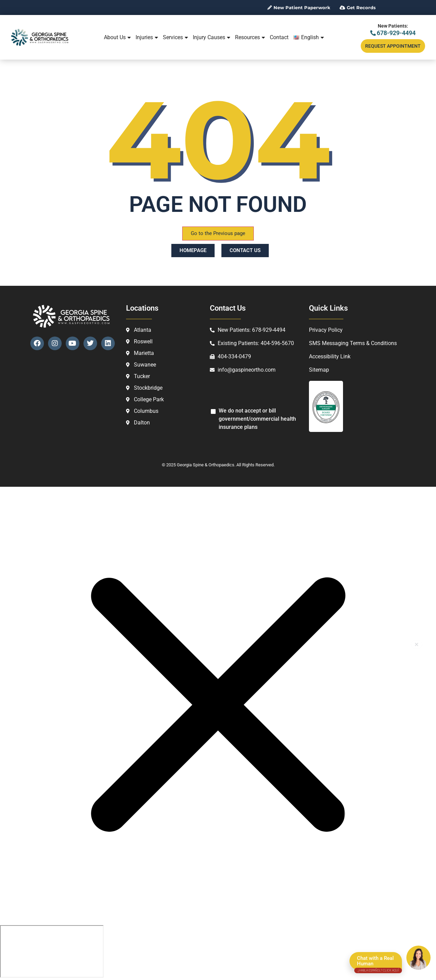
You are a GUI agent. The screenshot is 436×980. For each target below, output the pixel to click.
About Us (117, 37)
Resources (250, 37)
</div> (52, 951)
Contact (279, 37)
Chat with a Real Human (378, 962)
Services (175, 37)
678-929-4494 (393, 33)
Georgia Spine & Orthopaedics (206, 465)
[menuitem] (309, 37)
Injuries (147, 37)
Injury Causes (212, 37)
